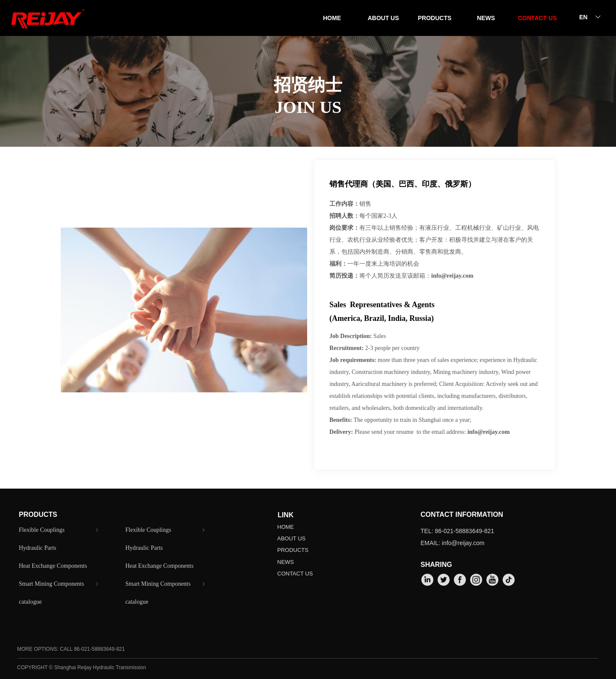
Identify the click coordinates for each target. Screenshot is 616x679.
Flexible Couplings (59, 530)
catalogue (30, 602)
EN (583, 17)
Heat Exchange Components (53, 566)
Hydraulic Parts (37, 548)
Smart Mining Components (59, 584)
